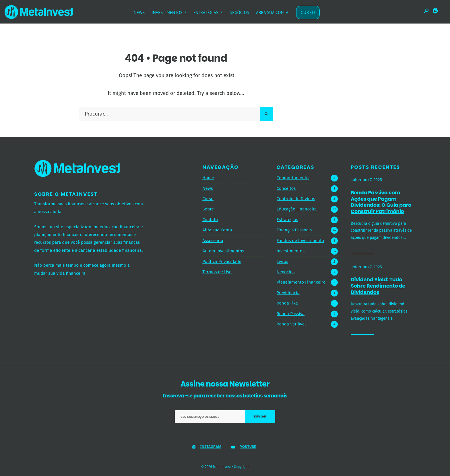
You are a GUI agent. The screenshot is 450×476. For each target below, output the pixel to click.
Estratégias (287, 220)
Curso (208, 199)
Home (208, 178)
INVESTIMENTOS (167, 12)
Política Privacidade (222, 262)
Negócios (286, 272)
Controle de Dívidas (296, 199)
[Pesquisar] (266, 114)
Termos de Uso (217, 272)
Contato (210, 220)
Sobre (208, 209)
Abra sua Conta (217, 230)
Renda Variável (291, 324)
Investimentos (291, 251)
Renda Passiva (291, 314)
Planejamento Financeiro (301, 282)
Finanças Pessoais (294, 230)
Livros (283, 262)
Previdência (288, 293)
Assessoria (213, 241)
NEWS (139, 12)
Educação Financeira (297, 209)
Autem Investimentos (223, 251)
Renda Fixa (287, 303)
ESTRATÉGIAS (206, 12)
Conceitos (286, 188)
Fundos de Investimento (300, 241)
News (208, 188)
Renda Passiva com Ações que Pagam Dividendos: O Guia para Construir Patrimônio (381, 202)
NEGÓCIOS (239, 12)
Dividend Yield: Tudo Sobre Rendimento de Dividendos (378, 286)
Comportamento (293, 178)
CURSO (308, 12)
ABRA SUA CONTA (272, 12)
